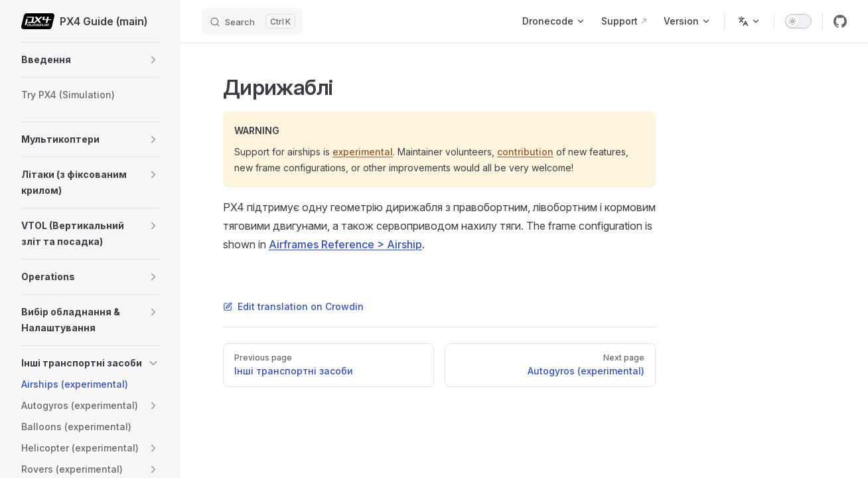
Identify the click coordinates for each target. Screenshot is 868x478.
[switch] (798, 21)
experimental (363, 152)
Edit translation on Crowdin (293, 306)
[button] (153, 60)
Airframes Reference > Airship (345, 244)
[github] (840, 21)
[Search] (252, 21)
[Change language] (749, 21)
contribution (525, 152)
